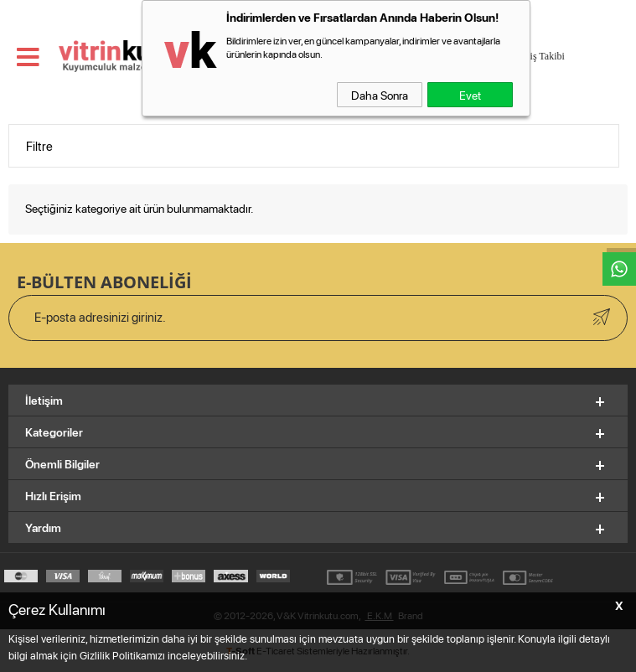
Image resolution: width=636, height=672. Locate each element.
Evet (470, 95)
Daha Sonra (380, 95)
